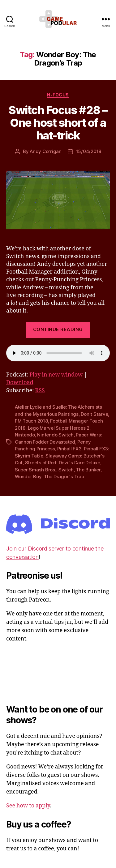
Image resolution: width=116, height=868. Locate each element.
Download (20, 383)
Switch (66, 470)
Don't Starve (94, 414)
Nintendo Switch (55, 435)
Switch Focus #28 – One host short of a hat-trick (58, 123)
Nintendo (25, 435)
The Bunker (88, 470)
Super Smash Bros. (36, 470)
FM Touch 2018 (31, 421)
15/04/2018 (89, 151)
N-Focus (58, 95)
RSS (40, 391)
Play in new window (56, 375)
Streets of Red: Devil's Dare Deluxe (63, 463)
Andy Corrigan (46, 151)
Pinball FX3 (69, 449)
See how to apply (28, 806)
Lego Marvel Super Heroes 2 (59, 428)
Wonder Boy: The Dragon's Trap (49, 477)
